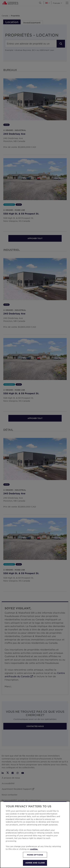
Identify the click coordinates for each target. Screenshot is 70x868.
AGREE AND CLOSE (35, 863)
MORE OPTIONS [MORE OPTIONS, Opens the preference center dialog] (35, 855)
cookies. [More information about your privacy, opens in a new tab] (34, 849)
